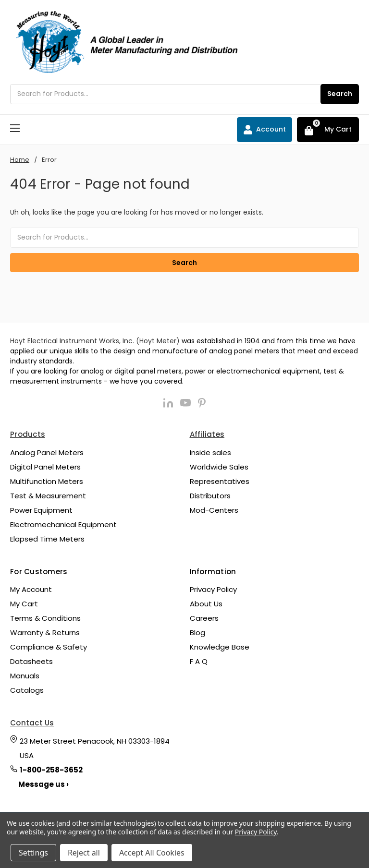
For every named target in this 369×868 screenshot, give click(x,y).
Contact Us (32, 723)
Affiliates (207, 434)
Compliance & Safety (49, 647)
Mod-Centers (214, 510)
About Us (206, 604)
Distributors (210, 496)
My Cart (24, 604)
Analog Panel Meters (47, 452)
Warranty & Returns (45, 633)
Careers (204, 618)
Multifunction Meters (47, 481)
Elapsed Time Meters (47, 539)
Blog (197, 633)
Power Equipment (41, 510)
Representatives (220, 481)
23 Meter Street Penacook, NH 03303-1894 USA (95, 748)
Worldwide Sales (219, 467)
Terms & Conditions (45, 618)
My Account (31, 589)
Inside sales (210, 452)
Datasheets (31, 661)
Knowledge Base (220, 647)
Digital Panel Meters (45, 467)
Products (28, 434)
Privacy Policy (213, 589)
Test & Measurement (48, 496)
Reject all (84, 853)
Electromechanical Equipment (63, 524)
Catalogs (27, 690)
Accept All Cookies (152, 853)
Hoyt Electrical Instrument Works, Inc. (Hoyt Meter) (95, 341)
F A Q (199, 661)
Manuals (25, 676)
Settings (33, 853)
